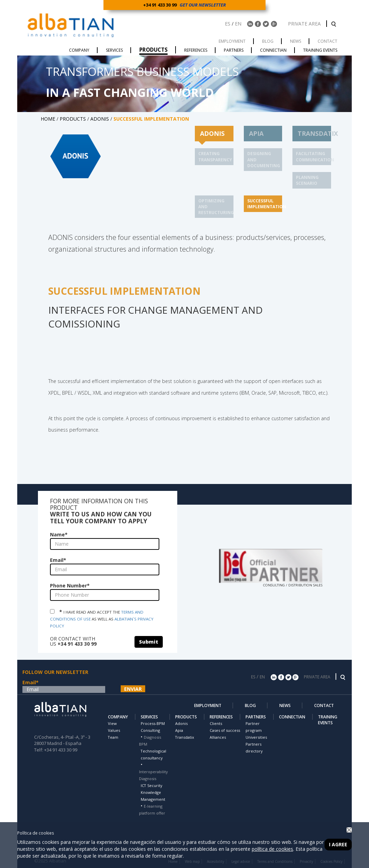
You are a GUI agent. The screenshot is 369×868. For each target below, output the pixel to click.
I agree (338, 844)
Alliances (218, 737)
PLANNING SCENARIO (307, 180)
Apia (179, 730)
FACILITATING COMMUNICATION (315, 157)
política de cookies (272, 849)
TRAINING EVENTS (328, 720)
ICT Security (151, 785)
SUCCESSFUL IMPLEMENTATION (267, 204)
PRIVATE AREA (305, 24)
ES (228, 24)
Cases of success (225, 730)
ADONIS (100, 119)
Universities (256, 737)
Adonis (181, 723)
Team (113, 737)
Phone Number (70, 586)
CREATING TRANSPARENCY (215, 157)
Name (59, 534)
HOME (48, 119)
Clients (216, 723)
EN (238, 24)
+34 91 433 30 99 (161, 5)
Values (114, 730)
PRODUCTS (73, 119)
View (112, 723)
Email (58, 560)
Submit (149, 642)
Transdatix (185, 737)
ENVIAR (133, 689)
